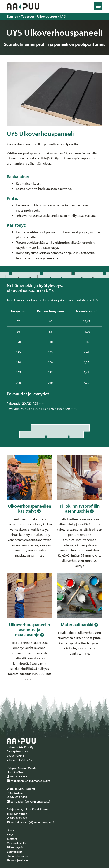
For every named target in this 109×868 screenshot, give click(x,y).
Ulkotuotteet (47, 16)
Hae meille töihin (17, 856)
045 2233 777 (17, 818)
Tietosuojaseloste (17, 860)
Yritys (10, 834)
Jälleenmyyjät (15, 847)
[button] (98, 6)
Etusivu (13, 16)
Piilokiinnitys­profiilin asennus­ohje (80, 508)
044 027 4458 (17, 797)
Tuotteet (28, 16)
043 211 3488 (17, 776)
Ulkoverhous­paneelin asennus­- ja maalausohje (30, 629)
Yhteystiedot (14, 852)
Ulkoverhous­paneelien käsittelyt (30, 508)
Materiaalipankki (77, 624)
